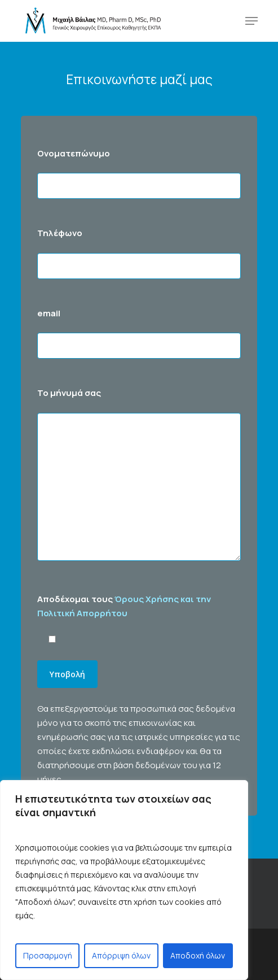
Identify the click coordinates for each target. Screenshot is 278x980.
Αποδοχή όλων (198, 955)
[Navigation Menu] (251, 21)
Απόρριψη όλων (121, 955)
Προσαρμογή (48, 955)
